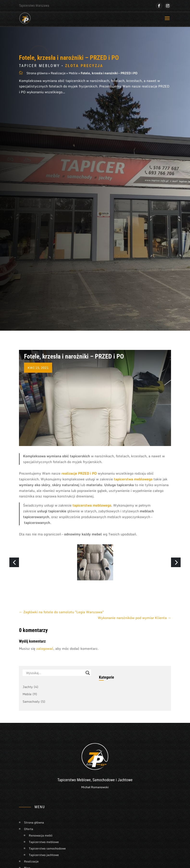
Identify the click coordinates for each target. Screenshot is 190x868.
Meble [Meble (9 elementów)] (30, 704)
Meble (73, 83)
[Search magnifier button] (88, 682)
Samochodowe (104, 790)
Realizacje (58, 83)
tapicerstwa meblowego (133, 489)
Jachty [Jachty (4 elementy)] (30, 697)
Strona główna (37, 83)
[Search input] (55, 682)
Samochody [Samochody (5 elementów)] (34, 711)
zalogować (45, 658)
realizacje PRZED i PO (79, 483)
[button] (14, 572)
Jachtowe (125, 790)
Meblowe (84, 790)
